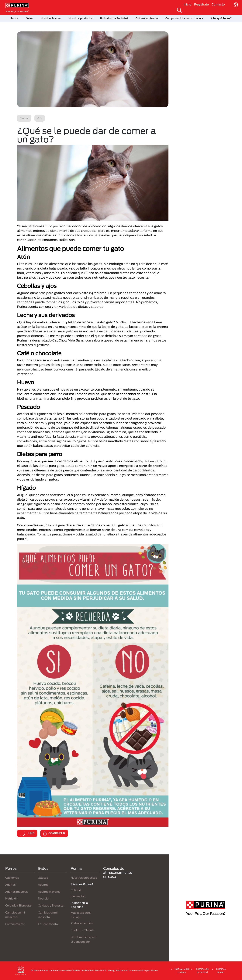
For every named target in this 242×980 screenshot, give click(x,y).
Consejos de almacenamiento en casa (118, 873)
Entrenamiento (15, 924)
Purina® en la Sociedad (114, 18)
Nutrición (11, 898)
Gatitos (43, 878)
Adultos (10, 885)
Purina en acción (82, 923)
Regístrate (201, 4)
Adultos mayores (17, 892)
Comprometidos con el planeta (184, 18)
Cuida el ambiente (147, 18)
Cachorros (12, 878)
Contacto (218, 4)
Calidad (76, 890)
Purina (76, 868)
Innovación (78, 896)
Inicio (188, 4)
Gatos (29, 18)
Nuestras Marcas (51, 18)
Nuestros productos (81, 18)
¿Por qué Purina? (221, 18)
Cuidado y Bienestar (19, 905)
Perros (14, 18)
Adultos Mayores (49, 892)
